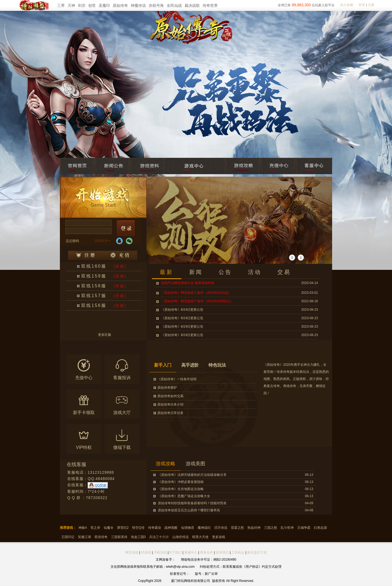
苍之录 (95, 528)
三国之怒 (271, 528)
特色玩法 (217, 365)
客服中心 (191, 552)
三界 (61, 5)
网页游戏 (132, 552)
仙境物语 (188, 528)
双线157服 (94, 296)
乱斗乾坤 (287, 528)
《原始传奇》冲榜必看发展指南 (181, 482)
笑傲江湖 (84, 537)
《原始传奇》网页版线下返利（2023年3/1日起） (196, 293)
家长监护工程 (257, 552)
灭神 (71, 5)
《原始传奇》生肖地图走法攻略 (181, 489)
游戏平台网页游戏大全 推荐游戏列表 (188, 283)
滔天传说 (221, 528)
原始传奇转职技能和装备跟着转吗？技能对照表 (192, 503)
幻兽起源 (320, 528)
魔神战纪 (204, 528)
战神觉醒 (171, 528)
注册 (371, 5)
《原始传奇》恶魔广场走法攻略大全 (184, 496)
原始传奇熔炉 (167, 388)
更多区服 (105, 335)
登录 (362, 5)
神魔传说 (138, 5)
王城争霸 (304, 528)
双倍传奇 (101, 537)
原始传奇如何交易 (170, 396)
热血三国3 (138, 537)
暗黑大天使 (200, 537)
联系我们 (223, 552)
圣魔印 (104, 5)
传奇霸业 (155, 528)
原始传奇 (120, 5)
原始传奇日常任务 (170, 413)
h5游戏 (146, 552)
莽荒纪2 (123, 528)
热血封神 (254, 528)
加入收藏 (347, 5)
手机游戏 (160, 552)
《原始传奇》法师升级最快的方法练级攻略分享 (192, 475)
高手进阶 (190, 365)
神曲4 (83, 528)
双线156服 (94, 305)
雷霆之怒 (237, 528)
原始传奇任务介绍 (170, 404)
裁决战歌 (192, 5)
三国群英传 (119, 537)
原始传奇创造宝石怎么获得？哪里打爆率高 (189, 510)
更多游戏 (219, 537)
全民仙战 (174, 5)
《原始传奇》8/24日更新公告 (182, 310)
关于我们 (175, 552)
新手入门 (163, 365)
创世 (92, 5)
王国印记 (68, 537)
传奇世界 (210, 5)
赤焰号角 (156, 5)
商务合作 (207, 552)
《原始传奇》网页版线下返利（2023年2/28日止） (197, 301)
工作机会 (238, 552)
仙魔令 (109, 528)
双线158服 (94, 286)
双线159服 (94, 276)
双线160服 (94, 266)
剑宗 (82, 5)
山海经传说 (180, 537)
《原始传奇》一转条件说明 (177, 379)
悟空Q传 (138, 528)
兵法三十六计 (159, 537)
